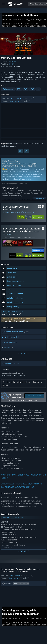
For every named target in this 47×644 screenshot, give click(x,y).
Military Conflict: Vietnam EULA (15, 322)
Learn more (27, 180)
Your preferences (22, 573)
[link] (24, 219)
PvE (32, 91)
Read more (40, 200)
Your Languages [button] (20, 585)
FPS (19, 91)
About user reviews (8, 573)
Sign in (4, 145)
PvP (26, 91)
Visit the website (10, 344)
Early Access (8, 91)
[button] (24, 101)
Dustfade (13, 63)
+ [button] (38, 91)
